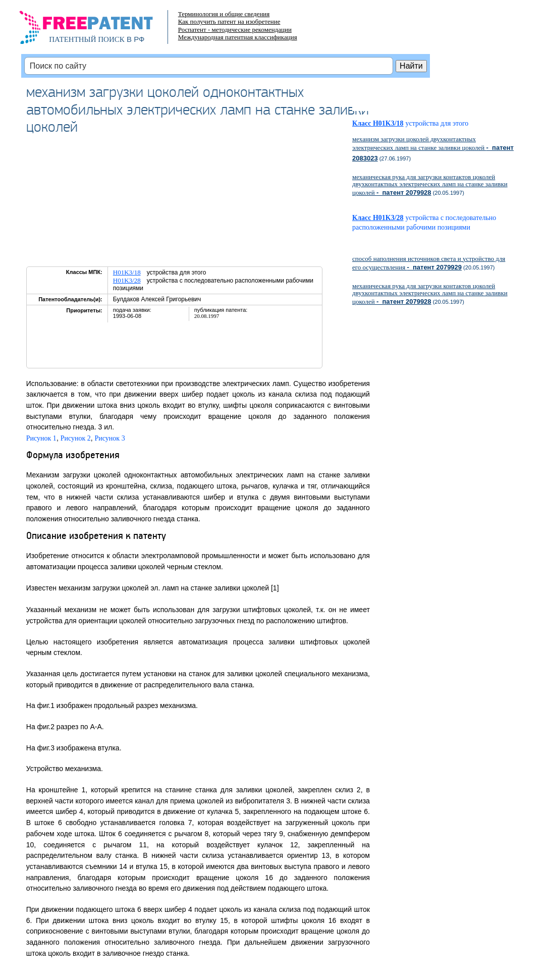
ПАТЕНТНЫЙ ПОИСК (87, 39)
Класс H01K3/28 (378, 218)
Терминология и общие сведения (224, 14)
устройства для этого (441, 123)
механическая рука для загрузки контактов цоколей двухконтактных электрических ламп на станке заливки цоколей (430, 185)
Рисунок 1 (41, 438)
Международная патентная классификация (238, 37)
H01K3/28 (127, 280)
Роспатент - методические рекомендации (235, 30)
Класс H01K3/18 (378, 123)
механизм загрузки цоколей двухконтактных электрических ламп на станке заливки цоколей (433, 148)
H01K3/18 (127, 272)
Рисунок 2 (76, 438)
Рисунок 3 (110, 438)
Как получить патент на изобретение (229, 21)
